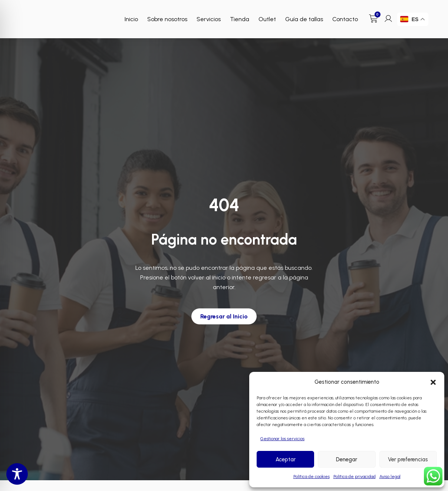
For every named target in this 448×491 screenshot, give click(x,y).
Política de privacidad (355, 477)
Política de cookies (312, 477)
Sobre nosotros (167, 19)
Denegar (347, 459)
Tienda (240, 19)
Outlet (267, 19)
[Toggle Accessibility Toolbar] (17, 474)
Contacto (345, 19)
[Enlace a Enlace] (50, 15)
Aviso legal (390, 477)
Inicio (131, 19)
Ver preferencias (408, 459)
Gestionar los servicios (282, 439)
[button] (433, 382)
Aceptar (286, 459)
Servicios (209, 19)
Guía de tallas (304, 19)
